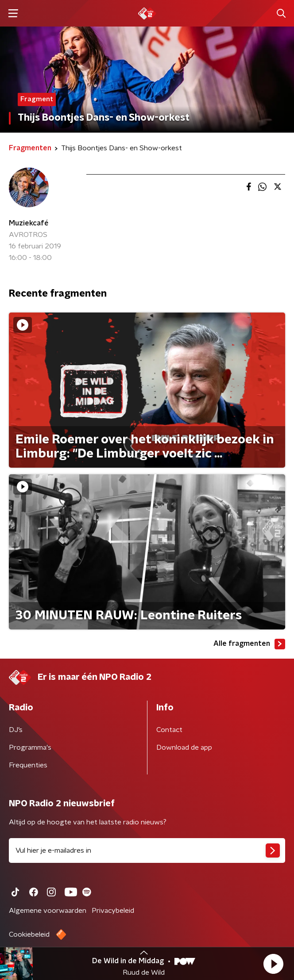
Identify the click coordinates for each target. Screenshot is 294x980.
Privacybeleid (113, 911)
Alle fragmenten (249, 644)
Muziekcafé (29, 223)
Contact (169, 730)
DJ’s (16, 730)
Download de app (184, 747)
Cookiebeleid (29, 934)
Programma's (30, 747)
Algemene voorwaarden (48, 911)
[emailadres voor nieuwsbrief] (147, 850)
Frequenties (28, 765)
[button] (273, 964)
